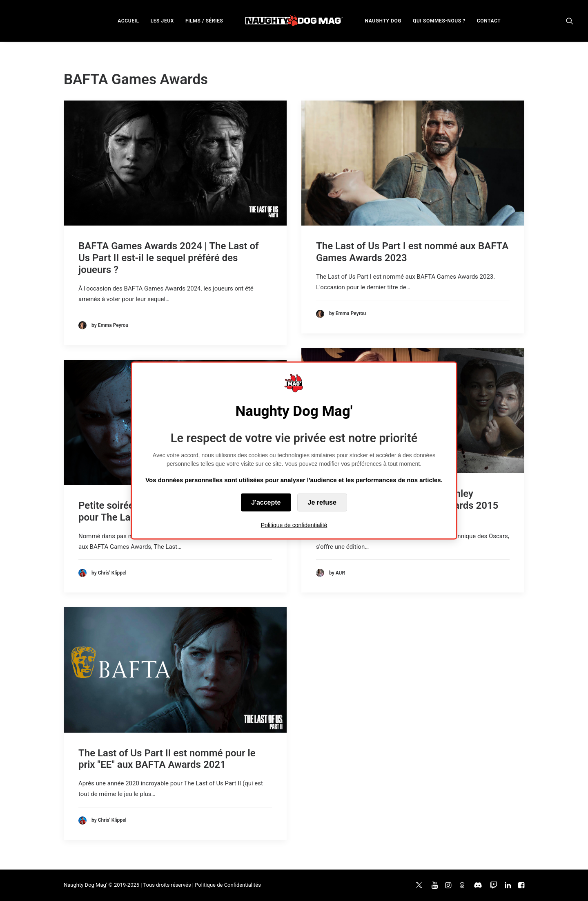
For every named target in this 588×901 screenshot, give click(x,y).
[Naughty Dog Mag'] (294, 21)
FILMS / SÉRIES (204, 21)
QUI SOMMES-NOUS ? (439, 21)
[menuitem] (128, 21)
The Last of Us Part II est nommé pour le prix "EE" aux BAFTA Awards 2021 (167, 759)
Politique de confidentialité (294, 525)
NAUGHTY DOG (383, 21)
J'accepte (266, 502)
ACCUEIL (128, 21)
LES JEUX (162, 21)
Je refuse (322, 502)
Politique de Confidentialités (228, 885)
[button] (570, 21)
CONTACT (489, 21)
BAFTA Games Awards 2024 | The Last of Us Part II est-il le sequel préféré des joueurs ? (169, 258)
